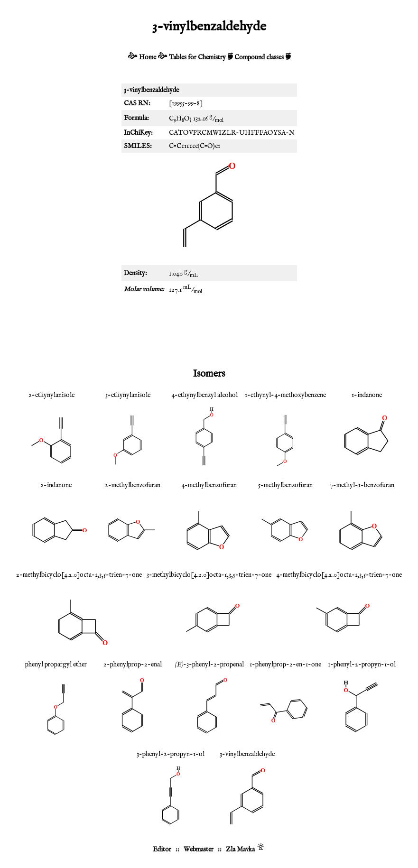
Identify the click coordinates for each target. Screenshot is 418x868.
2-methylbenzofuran (133, 485)
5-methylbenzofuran (285, 485)
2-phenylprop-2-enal (133, 665)
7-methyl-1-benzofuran (362, 485)
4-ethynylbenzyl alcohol (204, 395)
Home (148, 57)
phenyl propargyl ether (56, 665)
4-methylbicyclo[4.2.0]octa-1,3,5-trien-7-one (339, 575)
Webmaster (199, 850)
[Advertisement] (209, 331)
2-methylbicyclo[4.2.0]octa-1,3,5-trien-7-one (79, 575)
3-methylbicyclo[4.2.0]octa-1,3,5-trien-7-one (209, 575)
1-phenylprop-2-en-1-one (285, 665)
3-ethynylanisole (128, 395)
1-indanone (367, 395)
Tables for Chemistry (197, 57)
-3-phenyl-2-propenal (209, 665)
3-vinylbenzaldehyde (247, 754)
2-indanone (56, 485)
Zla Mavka (240, 850)
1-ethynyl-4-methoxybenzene (285, 395)
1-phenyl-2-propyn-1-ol (362, 665)
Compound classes (259, 57)
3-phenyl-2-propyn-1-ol (171, 754)
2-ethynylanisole (51, 395)
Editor (162, 850)
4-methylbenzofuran (209, 485)
